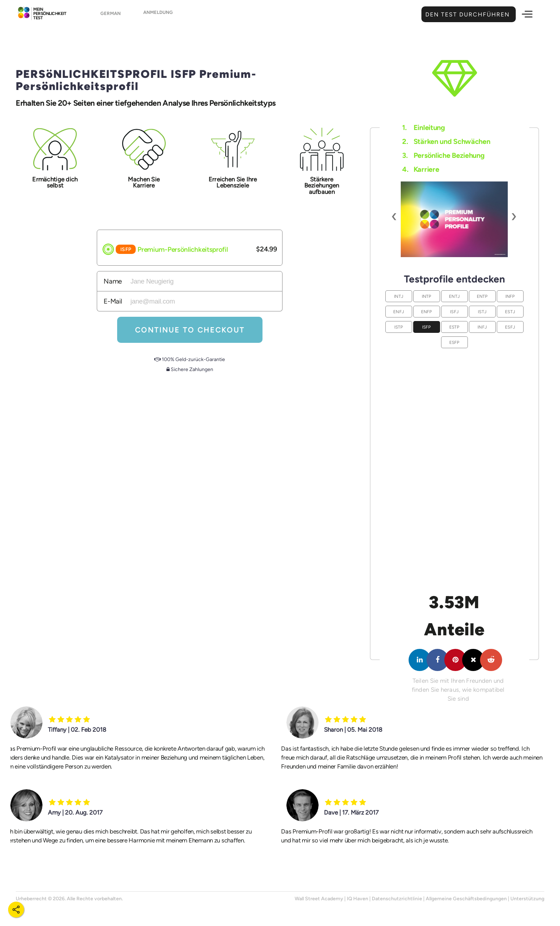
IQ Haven (357, 899)
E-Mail (113, 301)
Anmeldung (163, 15)
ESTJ (510, 312)
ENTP (482, 296)
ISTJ (482, 312)
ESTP (454, 327)
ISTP (399, 327)
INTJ (399, 296)
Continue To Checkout (190, 330)
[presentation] (394, 216)
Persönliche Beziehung (443, 155)
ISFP (427, 327)
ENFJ (399, 312)
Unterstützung (527, 899)
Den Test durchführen (467, 14)
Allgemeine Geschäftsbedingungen (466, 899)
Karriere (421, 169)
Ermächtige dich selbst (55, 182)
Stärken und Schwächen (446, 141)
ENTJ (454, 296)
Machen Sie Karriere (144, 182)
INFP (510, 296)
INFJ (482, 327)
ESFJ (510, 327)
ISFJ (454, 312)
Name (113, 281)
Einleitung (424, 127)
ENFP (427, 312)
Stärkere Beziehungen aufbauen (322, 186)
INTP (427, 296)
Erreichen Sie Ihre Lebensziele (233, 182)
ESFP (454, 342)
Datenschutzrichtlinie (397, 899)
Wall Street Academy (319, 899)
